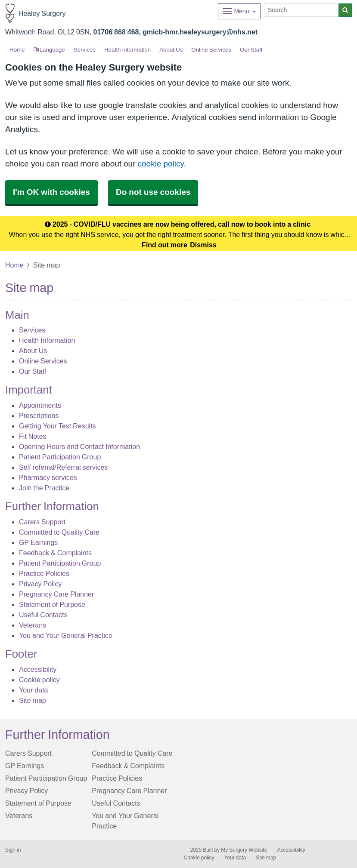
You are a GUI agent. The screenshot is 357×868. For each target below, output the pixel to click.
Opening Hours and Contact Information (79, 446)
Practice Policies (44, 573)
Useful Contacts (43, 615)
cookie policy (161, 164)
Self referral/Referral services (63, 467)
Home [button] (17, 50)
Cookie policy (39, 680)
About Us (171, 50)
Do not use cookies (153, 192)
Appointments (40, 405)
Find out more (165, 245)
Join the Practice (44, 488)
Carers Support (42, 522)
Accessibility (38, 669)
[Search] (301, 10)
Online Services (211, 50)
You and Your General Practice (66, 635)
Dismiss (203, 245)
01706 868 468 (116, 32)
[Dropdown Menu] (239, 11)
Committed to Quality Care (59, 532)
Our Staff (251, 50)
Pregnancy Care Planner (56, 594)
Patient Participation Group (60, 457)
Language (49, 50)
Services (85, 50)
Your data (33, 690)
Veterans (33, 625)
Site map (33, 700)
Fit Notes (33, 436)
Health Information (127, 50)
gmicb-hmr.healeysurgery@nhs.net (200, 32)
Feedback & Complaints (55, 553)
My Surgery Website (244, 850)
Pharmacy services (48, 477)
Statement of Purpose (52, 604)
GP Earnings (38, 542)
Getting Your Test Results (57, 426)
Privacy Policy (40, 584)
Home (14, 265)
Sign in (13, 850)
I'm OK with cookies (51, 192)
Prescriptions (39, 416)
